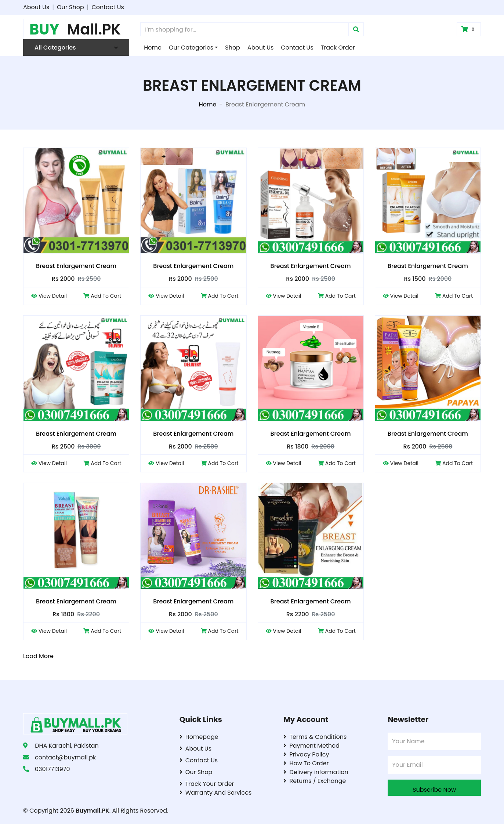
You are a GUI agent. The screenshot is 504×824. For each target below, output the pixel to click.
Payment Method (311, 746)
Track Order (338, 48)
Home (153, 48)
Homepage (199, 737)
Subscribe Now (434, 790)
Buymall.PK (93, 811)
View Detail (49, 296)
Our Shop (70, 7)
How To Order (306, 763)
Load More (38, 656)
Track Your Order (207, 784)
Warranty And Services (216, 793)
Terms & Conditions (315, 737)
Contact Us (108, 7)
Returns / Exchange (315, 781)
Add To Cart (102, 296)
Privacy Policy (306, 754)
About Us (36, 7)
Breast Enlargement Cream (76, 266)
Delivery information (316, 772)
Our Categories (191, 48)
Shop (233, 48)
